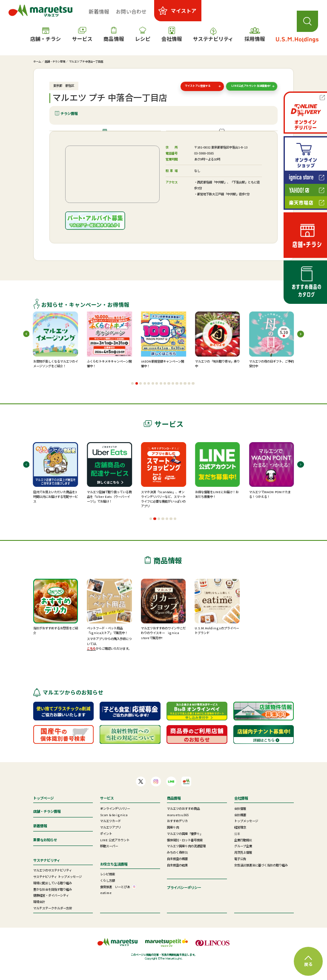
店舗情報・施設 (108, 137)
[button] (132, 397)
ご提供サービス (225, 137)
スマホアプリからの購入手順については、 (109, 654)
